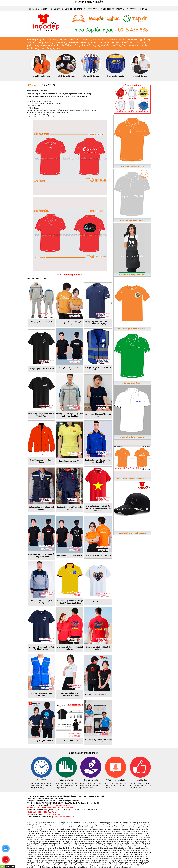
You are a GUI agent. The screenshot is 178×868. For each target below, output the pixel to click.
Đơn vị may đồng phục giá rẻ (139, 863)
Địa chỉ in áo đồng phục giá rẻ (53, 852)
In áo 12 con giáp (53, 829)
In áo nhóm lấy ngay (108, 825)
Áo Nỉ (72, 39)
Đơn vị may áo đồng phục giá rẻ (134, 852)
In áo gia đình (127, 823)
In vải (69, 827)
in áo (49, 814)
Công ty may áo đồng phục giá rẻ (100, 854)
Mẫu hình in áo (45, 823)
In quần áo (53, 827)
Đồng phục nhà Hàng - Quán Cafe (92, 45)
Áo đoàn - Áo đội (120, 42)
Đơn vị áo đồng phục (109, 842)
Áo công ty (41, 833)
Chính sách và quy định (112, 9)
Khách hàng (92, 9)
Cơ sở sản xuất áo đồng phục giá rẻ (111, 859)
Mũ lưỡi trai (131, 39)
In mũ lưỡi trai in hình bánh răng (132, 533)
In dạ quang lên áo (128, 829)
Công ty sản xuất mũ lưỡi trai (87, 838)
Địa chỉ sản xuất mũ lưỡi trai (107, 838)
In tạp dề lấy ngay (140, 76)
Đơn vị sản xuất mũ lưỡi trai (48, 838)
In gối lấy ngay (87, 827)
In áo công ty (50, 833)
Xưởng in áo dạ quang (45, 831)
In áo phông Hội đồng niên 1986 (132, 329)
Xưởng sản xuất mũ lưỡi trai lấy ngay (70, 840)
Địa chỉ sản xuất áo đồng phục (121, 846)
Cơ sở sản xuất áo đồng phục (59, 846)
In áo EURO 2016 (33, 823)
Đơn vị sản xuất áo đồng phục (79, 846)
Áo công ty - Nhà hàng (56, 42)
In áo (34, 85)
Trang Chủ (32, 9)
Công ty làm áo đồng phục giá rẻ (123, 854)
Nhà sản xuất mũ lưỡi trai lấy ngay (45, 840)
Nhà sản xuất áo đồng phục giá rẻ (132, 856)
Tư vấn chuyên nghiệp (116, 780)
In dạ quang (117, 829)
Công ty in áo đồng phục (137, 848)
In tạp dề (118, 823)
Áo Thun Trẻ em (102, 42)
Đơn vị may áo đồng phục (122, 844)
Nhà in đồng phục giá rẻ (74, 865)
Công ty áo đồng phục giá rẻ (37, 861)
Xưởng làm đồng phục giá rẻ (123, 867)
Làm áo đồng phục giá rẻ (44, 863)
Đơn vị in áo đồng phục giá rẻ (74, 852)
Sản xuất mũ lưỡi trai (137, 835)
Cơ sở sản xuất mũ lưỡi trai (126, 838)
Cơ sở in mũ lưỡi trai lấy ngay (37, 835)
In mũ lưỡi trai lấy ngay (121, 833)
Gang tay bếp (53, 48)
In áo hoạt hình (76, 827)
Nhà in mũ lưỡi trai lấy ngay (77, 835)
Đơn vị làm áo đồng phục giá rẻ (67, 856)
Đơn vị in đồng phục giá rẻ (44, 867)
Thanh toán (131, 9)
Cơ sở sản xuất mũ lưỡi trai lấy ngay (95, 840)
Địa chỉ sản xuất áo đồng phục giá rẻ (60, 859)
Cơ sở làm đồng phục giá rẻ (103, 867)
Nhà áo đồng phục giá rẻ (131, 861)
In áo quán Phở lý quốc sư (132, 166)
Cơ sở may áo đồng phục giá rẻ (55, 854)
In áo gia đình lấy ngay (41, 827)
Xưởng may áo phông (95, 833)
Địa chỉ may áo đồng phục (86, 844)
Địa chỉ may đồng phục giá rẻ (119, 863)
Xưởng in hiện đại (66, 780)
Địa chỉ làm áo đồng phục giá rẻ (89, 856)
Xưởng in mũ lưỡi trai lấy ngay (139, 833)
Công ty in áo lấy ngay (93, 831)
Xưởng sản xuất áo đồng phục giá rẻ (136, 859)
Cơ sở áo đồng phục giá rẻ (56, 861)
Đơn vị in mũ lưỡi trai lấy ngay (57, 835)
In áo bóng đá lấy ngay (80, 825)
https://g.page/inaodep (62, 805)
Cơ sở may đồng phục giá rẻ (99, 863)
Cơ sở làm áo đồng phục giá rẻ (46, 856)
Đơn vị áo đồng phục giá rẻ (113, 861)
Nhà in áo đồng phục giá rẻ (93, 852)
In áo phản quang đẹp (79, 829)
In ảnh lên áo (68, 823)
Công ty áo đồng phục (80, 842)
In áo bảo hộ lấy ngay (91, 76)
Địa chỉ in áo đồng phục (47, 850)
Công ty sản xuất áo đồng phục (38, 846)
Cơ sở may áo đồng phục (68, 844)
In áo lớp (135, 823)
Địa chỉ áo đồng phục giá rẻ (94, 861)
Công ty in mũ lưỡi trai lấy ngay (119, 835)
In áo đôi (112, 823)
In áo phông (59, 823)
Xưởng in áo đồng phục (80, 850)
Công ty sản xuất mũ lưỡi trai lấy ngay (49, 842)
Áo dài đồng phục (36, 48)
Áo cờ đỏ (135, 42)
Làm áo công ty (71, 833)
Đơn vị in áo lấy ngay (138, 831)
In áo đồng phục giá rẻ (96, 850)
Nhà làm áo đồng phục (106, 848)
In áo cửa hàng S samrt (132, 383)
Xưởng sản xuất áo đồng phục (100, 846)
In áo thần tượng (65, 829)
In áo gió (96, 823)
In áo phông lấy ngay (123, 825)
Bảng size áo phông (74, 9)
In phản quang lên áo (94, 829)
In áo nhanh (41, 780)
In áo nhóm (143, 823)
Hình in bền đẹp (140, 780)
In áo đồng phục (87, 823)
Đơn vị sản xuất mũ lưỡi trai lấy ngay (120, 840)
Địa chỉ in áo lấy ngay (77, 831)
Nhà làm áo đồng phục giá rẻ (110, 856)
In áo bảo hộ (104, 823)
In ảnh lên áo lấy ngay (66, 76)
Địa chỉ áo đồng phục (124, 842)
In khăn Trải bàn (65, 45)
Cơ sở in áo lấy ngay (108, 831)
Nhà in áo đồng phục (121, 848)
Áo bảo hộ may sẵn (114, 39)
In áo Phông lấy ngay (41, 76)
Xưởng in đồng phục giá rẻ (92, 865)
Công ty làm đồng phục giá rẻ (84, 867)
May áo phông (82, 833)
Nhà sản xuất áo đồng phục (141, 844)
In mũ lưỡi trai (108, 833)
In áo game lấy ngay (100, 827)
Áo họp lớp (38, 42)
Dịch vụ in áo (40, 825)
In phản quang (107, 829)
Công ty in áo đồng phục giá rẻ (135, 850)
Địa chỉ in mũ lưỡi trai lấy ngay (97, 835)
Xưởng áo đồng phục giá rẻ (75, 861)
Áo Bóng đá (87, 42)
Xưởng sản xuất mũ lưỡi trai (67, 838)
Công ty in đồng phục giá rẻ (129, 865)
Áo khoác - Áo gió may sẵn (90, 39)
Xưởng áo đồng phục (139, 842)
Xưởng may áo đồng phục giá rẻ (77, 854)
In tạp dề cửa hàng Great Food (132, 275)
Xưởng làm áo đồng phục (141, 846)
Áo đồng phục (67, 842)
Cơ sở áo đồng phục (95, 842)
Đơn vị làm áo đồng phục (89, 848)
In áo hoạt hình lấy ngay (131, 827)
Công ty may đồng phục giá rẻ (79, 863)
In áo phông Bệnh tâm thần (132, 220)
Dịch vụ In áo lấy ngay (39, 829)
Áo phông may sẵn (58, 39)
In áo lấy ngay (56, 814)
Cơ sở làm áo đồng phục (54, 848)
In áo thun (77, 823)
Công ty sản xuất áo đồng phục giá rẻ (85, 859)
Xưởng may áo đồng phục (104, 844)
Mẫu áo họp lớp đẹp (138, 45)
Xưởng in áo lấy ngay (123, 831)
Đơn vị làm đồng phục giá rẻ (63, 867)
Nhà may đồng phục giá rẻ (56, 865)
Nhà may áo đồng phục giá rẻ (113, 852)
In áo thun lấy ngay (137, 825)
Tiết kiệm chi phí (91, 780)
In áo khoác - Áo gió (116, 76)
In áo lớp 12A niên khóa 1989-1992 (132, 479)
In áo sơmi (68, 825)
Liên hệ (144, 9)
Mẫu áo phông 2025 (37, 39)
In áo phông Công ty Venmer (132, 437)
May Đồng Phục (119, 45)
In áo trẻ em (62, 827)
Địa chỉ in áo (60, 825)
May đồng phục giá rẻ (60, 863)
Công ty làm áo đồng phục (36, 848)
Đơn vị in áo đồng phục (63, 850)
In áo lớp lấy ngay (95, 825)
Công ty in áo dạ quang (61, 831)
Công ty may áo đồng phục (49, 844)
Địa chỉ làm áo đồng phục (71, 848)
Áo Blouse (74, 42)
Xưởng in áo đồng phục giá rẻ (114, 850)
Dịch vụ (57, 9)
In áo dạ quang (48, 45)
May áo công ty (60, 833)
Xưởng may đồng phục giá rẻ (37, 865)
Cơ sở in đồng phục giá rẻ (110, 865)
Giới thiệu (45, 9)
